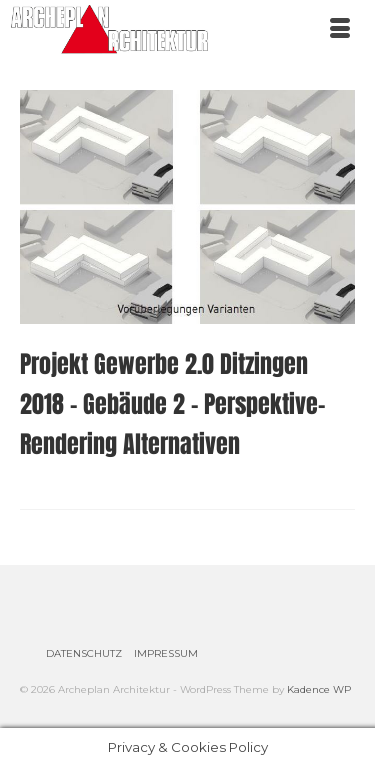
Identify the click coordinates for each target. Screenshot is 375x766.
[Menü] (340, 30)
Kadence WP (319, 689)
